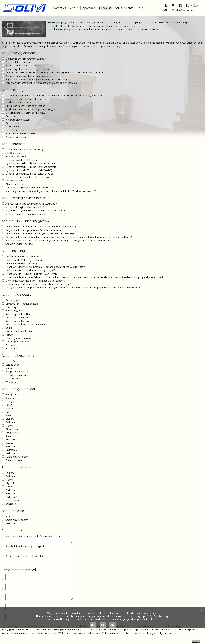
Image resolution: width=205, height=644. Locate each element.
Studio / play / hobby (16, 457)
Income (9, 408)
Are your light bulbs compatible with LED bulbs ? (31, 204)
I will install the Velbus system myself (25, 260)
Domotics (60, 8)
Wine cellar (11, 382)
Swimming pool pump (17, 321)
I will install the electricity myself (22, 256)
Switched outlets (14, 181)
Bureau (9, 443)
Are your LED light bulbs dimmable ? (25, 207)
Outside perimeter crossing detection (25, 106)
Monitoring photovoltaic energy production (28, 69)
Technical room (14, 460)
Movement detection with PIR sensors (26, 99)
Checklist (105, 8)
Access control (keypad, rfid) (20, 133)
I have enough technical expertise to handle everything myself (38, 284)
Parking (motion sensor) (18, 338)
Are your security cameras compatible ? (26, 214)
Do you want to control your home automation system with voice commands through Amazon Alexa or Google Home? (69, 237)
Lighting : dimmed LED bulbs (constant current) (31, 167)
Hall (7, 412)
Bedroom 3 (11, 453)
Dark (192, 6)
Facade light (12, 348)
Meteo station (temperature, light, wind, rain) (30, 187)
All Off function (13, 153)
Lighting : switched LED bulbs (21, 160)
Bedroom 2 (11, 450)
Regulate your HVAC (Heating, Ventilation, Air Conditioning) (37, 79)
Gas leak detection (15, 130)
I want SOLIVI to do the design (22, 263)
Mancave (10, 368)
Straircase (11, 504)
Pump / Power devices (17, 372)
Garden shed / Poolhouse (19, 331)
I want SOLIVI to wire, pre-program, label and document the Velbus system (45, 267)
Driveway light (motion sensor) (22, 304)
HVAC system (13, 378)
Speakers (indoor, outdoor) (20, 244)
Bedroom (10, 523)
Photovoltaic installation (18, 62)
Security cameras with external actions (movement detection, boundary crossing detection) (54, 95)
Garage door (12, 365)
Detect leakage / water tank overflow (25, 113)
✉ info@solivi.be (182, 10)
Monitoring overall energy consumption (26, 59)
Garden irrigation (14, 311)
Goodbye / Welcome (16, 156)
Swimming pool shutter (18, 314)
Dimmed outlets (14, 184)
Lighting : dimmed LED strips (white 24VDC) (29, 170)
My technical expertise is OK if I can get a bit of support (35, 281)
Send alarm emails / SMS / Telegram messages (30, 109)
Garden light (12, 307)
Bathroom (11, 422)
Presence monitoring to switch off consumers (30, 76)
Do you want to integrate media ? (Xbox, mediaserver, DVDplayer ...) (42, 233)
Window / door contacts (18, 102)
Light (8, 361)
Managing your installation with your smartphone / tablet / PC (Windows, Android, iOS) (51, 191)
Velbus (74, 8)
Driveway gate (13, 300)
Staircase (10, 398)
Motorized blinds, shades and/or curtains (27, 177)
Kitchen (9, 415)
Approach (89, 8)
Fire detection (13, 123)
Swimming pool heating (18, 317)
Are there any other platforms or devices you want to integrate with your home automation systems (59, 240)
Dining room (12, 429)
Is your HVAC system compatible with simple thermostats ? (37, 211)
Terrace (10, 335)
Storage (10, 401)
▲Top (196, 641)
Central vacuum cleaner (18, 375)
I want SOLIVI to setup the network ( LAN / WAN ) (32, 274)
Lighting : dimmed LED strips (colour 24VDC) (29, 174)
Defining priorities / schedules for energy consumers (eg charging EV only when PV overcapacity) (56, 72)
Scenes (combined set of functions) (24, 150)
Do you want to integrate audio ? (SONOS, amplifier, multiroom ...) (41, 227)
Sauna (9, 328)
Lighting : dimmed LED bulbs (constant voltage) (31, 163)
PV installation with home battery (23, 66)
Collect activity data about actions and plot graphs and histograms (41, 83)
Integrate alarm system (18, 120)
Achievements (124, 8)
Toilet (9, 405)
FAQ (140, 8)
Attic (8, 517)
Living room (12, 433)
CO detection (12, 127)
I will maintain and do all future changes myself (30, 270)
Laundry (10, 419)
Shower (9, 426)
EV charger (11, 345)
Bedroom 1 (11, 446)
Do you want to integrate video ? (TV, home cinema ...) (35, 230)
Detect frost (12, 116)
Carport (10, 342)
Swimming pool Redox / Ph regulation (25, 324)
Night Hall (11, 439)
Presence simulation (16, 137)
